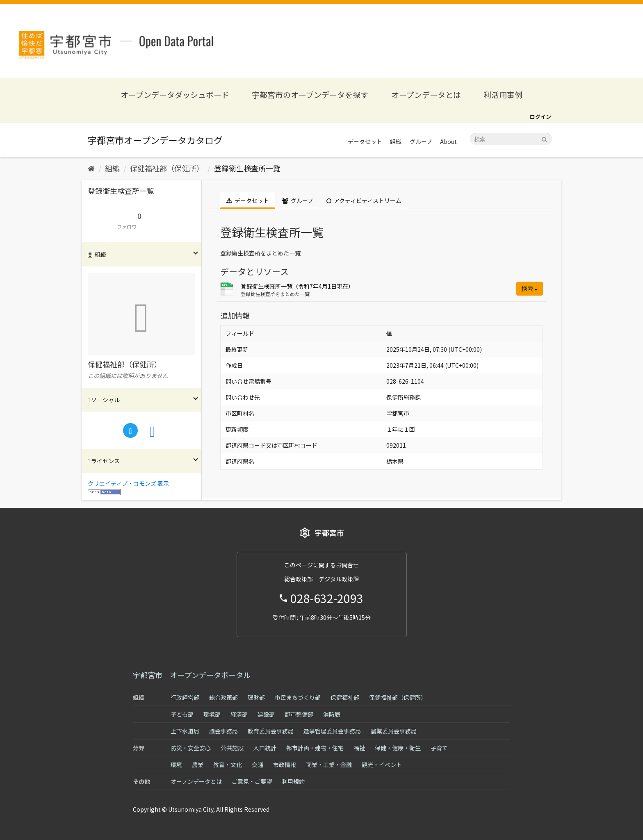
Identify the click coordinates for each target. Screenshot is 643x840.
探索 (530, 289)
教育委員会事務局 (271, 731)
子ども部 (182, 714)
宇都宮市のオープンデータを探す (310, 94)
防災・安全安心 (191, 748)
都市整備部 (299, 714)
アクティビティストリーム (364, 200)
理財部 (256, 697)
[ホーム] (91, 168)
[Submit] (544, 138)
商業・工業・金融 (329, 765)
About (448, 141)
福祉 (359, 748)
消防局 (332, 714)
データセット (365, 141)
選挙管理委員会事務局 (332, 731)
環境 (176, 765)
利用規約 (293, 781)
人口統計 (265, 748)
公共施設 (232, 748)
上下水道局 (185, 731)
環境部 (212, 714)
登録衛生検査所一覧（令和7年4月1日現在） (297, 286)
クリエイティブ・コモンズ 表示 (128, 483)
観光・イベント (382, 765)
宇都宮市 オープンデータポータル (192, 675)
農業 (198, 765)
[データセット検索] (511, 139)
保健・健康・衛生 (398, 748)
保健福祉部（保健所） (167, 168)
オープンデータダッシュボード (175, 94)
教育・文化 (228, 765)
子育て (439, 748)
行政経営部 (185, 697)
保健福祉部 (345, 697)
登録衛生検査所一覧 (247, 168)
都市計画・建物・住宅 (315, 748)
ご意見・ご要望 (252, 781)
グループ (421, 141)
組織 (396, 141)
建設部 (266, 714)
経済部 (239, 714)
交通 (258, 765)
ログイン (540, 117)
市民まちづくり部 (298, 697)
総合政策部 (223, 697)
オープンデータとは (426, 94)
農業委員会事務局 (394, 731)
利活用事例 (503, 94)
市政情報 (285, 765)
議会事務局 (223, 731)
